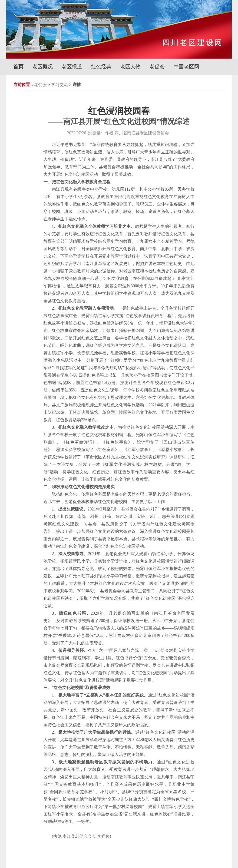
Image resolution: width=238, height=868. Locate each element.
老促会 (157, 67)
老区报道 (72, 67)
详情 (77, 85)
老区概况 (43, 67)
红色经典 (101, 67)
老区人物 (130, 67)
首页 (18, 67)
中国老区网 (186, 67)
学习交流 (59, 85)
